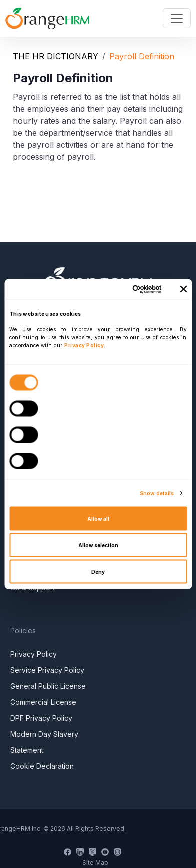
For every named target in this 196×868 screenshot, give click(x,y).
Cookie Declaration (42, 766)
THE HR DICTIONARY (55, 56)
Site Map (95, 863)
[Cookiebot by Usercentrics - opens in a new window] (121, 289)
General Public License (48, 686)
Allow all (98, 519)
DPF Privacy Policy (41, 718)
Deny (98, 572)
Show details (157, 493)
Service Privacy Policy (47, 670)
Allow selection (98, 545)
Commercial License (43, 702)
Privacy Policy (33, 654)
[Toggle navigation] (177, 18)
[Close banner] (183, 289)
